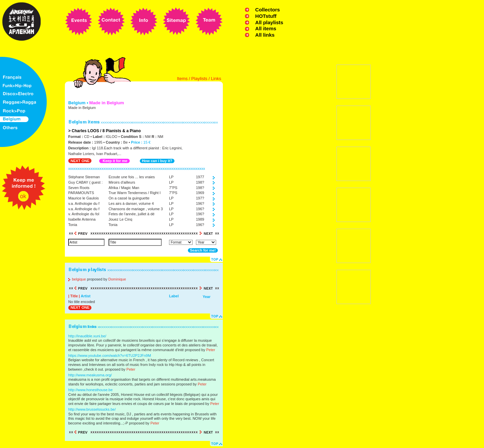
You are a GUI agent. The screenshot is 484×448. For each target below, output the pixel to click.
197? (200, 198)
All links (265, 35)
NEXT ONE (80, 161)
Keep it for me (115, 161)
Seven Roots (79, 188)
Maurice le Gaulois (84, 198)
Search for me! (203, 250)
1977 (200, 177)
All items (266, 28)
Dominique (117, 279)
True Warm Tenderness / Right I (135, 193)
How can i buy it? (157, 161)
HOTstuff (266, 16)
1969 (200, 193)
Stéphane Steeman (84, 177)
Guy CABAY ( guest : (85, 182)
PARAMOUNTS (81, 193)
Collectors (267, 10)
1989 (200, 219)
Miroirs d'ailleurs (122, 182)
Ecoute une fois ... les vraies (132, 177)
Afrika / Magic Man (124, 188)
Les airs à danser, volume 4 (131, 203)
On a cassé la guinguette (129, 198)
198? (200, 182)
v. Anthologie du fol (84, 214)
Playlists (199, 79)
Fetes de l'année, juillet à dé (132, 214)
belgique (79, 279)
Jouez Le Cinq (120, 219)
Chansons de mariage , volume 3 (136, 209)
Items (182, 79)
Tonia (73, 225)
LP (171, 177)
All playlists (269, 22)
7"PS (173, 188)
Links (216, 79)
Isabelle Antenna (82, 219)
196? (200, 203)
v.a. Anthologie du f (84, 203)
